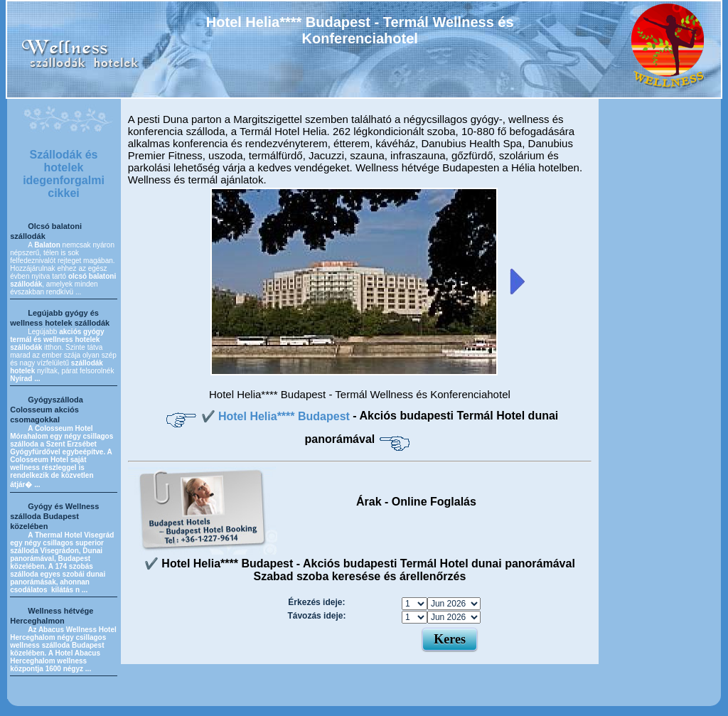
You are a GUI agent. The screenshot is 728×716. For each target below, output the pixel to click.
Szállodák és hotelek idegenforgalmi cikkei (64, 174)
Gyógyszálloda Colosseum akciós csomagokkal (47, 410)
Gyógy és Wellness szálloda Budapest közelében (54, 516)
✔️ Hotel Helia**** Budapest (277, 416)
